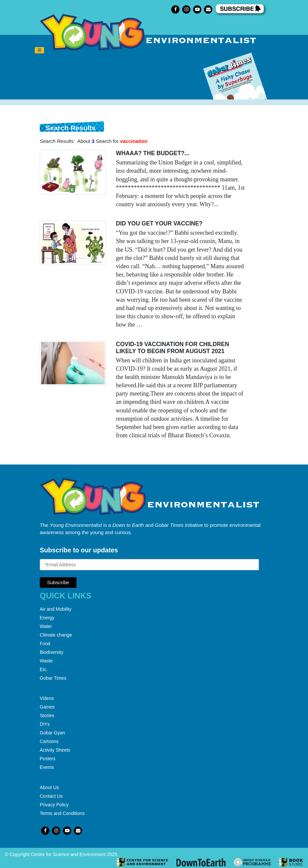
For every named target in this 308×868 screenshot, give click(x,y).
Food (45, 644)
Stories (47, 715)
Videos (47, 698)
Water (46, 626)
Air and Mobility (56, 609)
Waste (46, 661)
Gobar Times (53, 678)
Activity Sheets (55, 750)
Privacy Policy (54, 805)
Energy (47, 618)
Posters (48, 759)
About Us (49, 787)
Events (47, 767)
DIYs (45, 724)
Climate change (56, 635)
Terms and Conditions (62, 813)
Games (47, 707)
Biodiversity (52, 652)
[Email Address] (149, 565)
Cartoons (49, 741)
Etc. (44, 669)
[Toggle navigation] (39, 50)
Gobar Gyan (52, 733)
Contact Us (51, 796)
